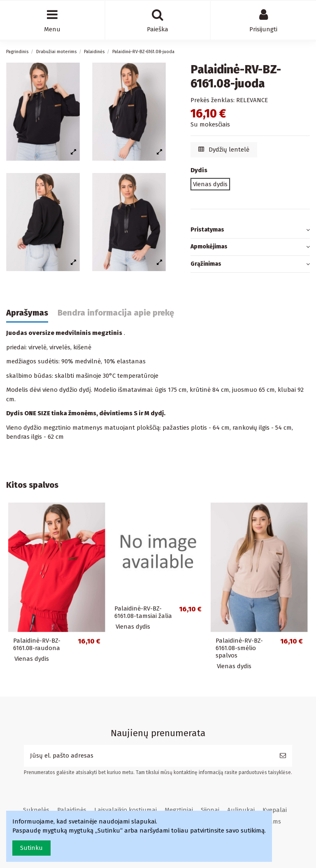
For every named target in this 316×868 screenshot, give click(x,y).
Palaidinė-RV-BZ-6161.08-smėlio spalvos (239, 648)
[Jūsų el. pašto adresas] (149, 756)
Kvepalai (275, 810)
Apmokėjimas (250, 247)
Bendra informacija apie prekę (116, 313)
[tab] (250, 230)
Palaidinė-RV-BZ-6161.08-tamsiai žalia (143, 612)
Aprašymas (27, 313)
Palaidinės (72, 810)
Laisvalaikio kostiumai (125, 810)
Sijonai (210, 810)
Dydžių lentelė (224, 150)
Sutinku (31, 848)
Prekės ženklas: (213, 100)
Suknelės (36, 810)
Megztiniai (179, 810)
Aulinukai (241, 810)
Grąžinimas (250, 264)
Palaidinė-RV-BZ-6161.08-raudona (37, 644)
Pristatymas (250, 230)
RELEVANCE (252, 100)
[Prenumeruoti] (283, 756)
